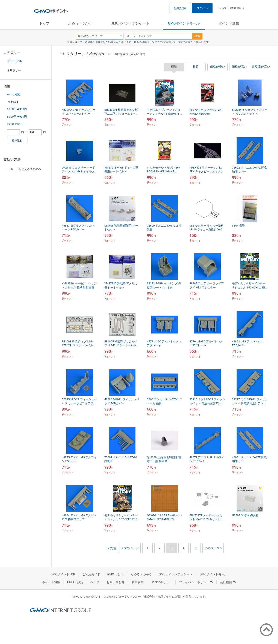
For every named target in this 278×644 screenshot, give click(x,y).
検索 (197, 36)
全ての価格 (14, 95)
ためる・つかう (80, 23)
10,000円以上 (15, 124)
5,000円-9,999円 (17, 117)
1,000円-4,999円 (17, 109)
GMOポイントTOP (63, 574)
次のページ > (213, 548)
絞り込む (17, 141)
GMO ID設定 (237, 8)
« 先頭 (112, 548)
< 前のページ (130, 548)
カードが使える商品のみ (23, 169)
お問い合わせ (115, 582)
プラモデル (14, 61)
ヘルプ (223, 8)
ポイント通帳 (229, 23)
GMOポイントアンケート (130, 23)
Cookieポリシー (161, 582)
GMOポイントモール (184, 23)
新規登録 (180, 8)
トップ (44, 23)
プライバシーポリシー (196, 582)
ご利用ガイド (91, 574)
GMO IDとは (115, 574)
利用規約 (138, 582)
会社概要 (228, 582)
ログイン (202, 8)
